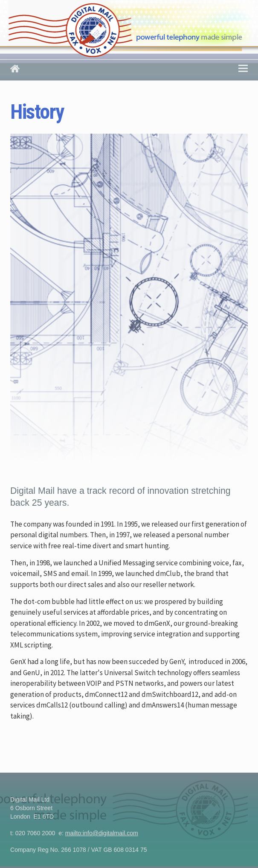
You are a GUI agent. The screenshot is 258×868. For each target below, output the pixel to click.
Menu (243, 67)
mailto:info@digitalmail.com (102, 833)
